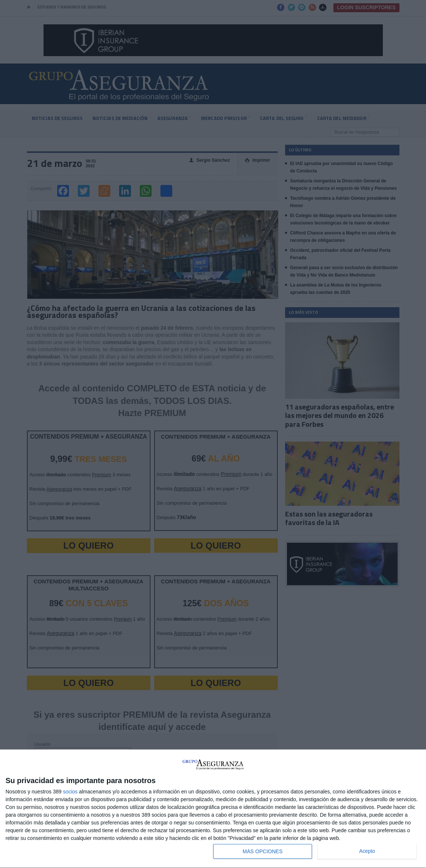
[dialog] (213, 809)
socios (70, 792)
